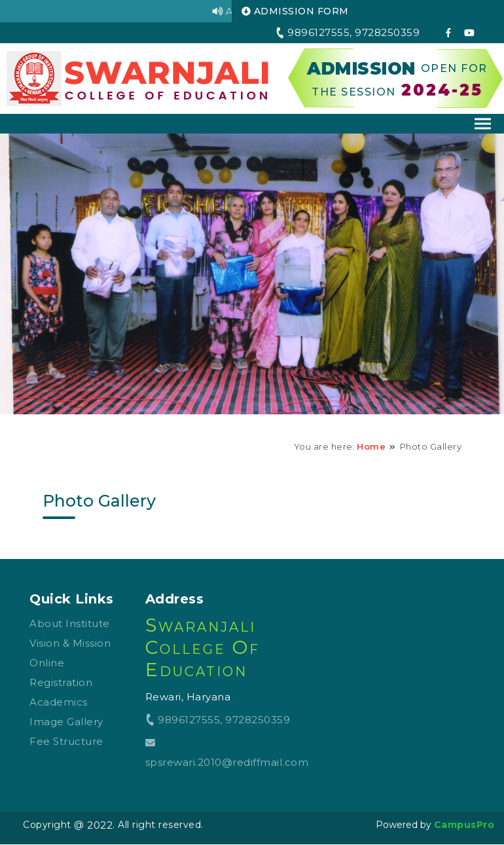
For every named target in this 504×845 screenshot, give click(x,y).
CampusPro (464, 825)
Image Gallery (66, 722)
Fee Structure (66, 741)
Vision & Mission (70, 643)
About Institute (70, 623)
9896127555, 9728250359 (218, 720)
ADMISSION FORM (295, 11)
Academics (59, 702)
